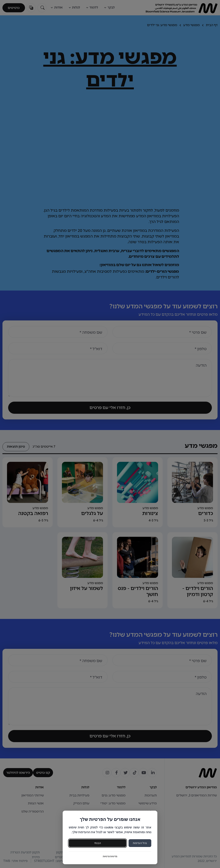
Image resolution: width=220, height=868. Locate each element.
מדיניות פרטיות (110, 856)
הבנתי (98, 843)
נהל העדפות (140, 843)
